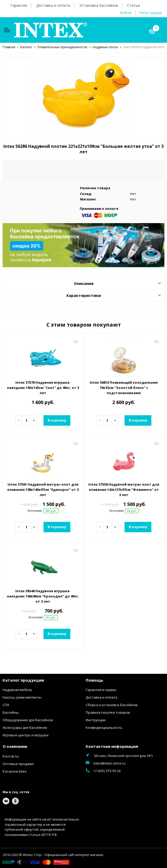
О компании (15, 746)
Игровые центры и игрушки (26, 735)
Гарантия (19, 5)
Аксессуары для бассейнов (25, 727)
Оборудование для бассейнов (28, 720)
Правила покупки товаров (108, 712)
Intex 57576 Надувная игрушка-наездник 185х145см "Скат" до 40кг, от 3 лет (43, 387)
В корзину (57, 420)
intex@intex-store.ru (109, 763)
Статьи (134, 5)
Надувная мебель (17, 689)
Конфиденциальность (104, 727)
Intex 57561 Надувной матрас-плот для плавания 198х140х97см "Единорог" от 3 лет (43, 489)
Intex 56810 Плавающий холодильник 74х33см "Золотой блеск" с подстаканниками (124, 387)
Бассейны (11, 712)
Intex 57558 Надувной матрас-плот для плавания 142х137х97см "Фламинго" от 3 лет (124, 489)
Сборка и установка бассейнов (112, 705)
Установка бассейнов (99, 5)
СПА (6, 705)
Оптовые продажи (18, 763)
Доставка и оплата (53, 5)
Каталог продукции (23, 680)
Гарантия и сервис (101, 689)
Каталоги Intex (15, 771)
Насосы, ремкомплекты (22, 697)
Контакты (11, 756)
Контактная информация (112, 746)
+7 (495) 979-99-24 (107, 771)
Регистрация (151, 13)
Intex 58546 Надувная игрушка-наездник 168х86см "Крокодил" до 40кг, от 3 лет (43, 596)
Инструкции (96, 720)
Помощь (94, 680)
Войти (126, 13)
